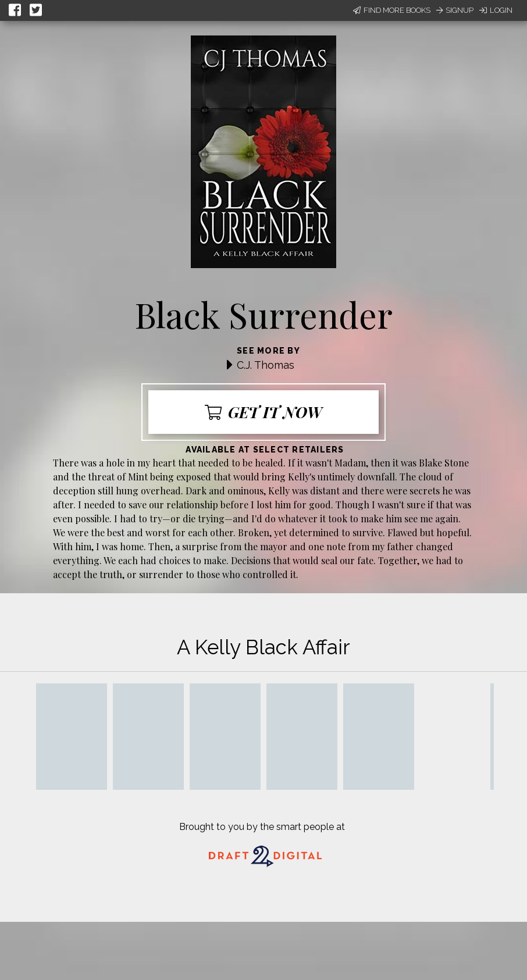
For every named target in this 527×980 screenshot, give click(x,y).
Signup (455, 10)
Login (496, 10)
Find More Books (392, 10)
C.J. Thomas (266, 365)
